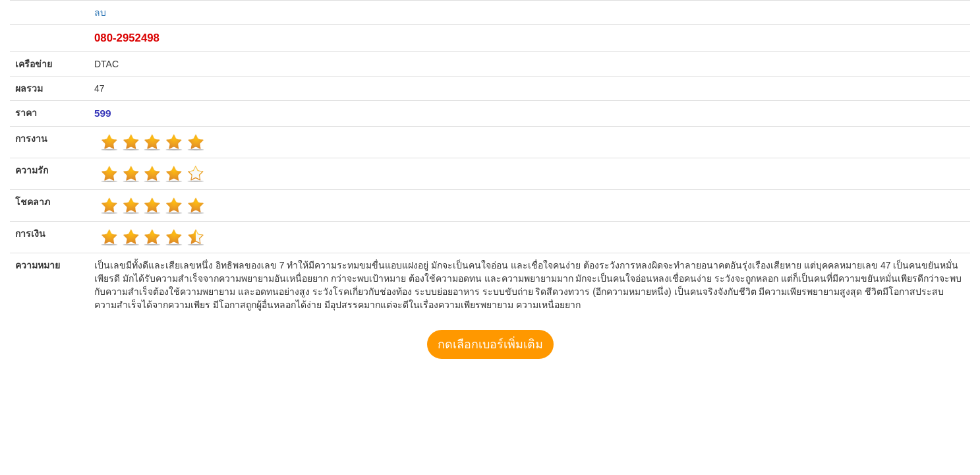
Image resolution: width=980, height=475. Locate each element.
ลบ (100, 13)
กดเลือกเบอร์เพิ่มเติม (490, 344)
